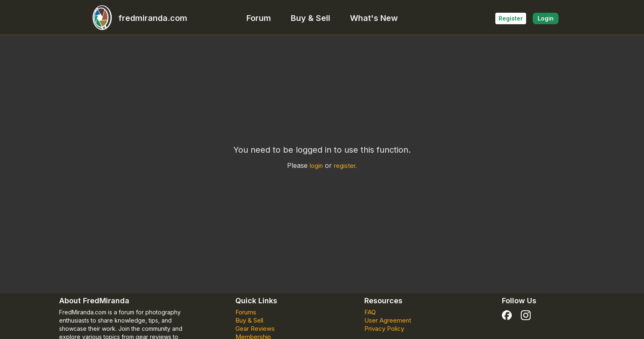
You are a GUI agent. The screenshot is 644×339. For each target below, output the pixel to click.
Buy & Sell (310, 18)
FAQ (370, 312)
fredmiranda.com (136, 18)
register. (345, 166)
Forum (259, 18)
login (316, 166)
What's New (374, 18)
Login (546, 18)
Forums (246, 312)
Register (511, 18)
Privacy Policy (384, 329)
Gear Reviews (255, 329)
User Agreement (388, 320)
